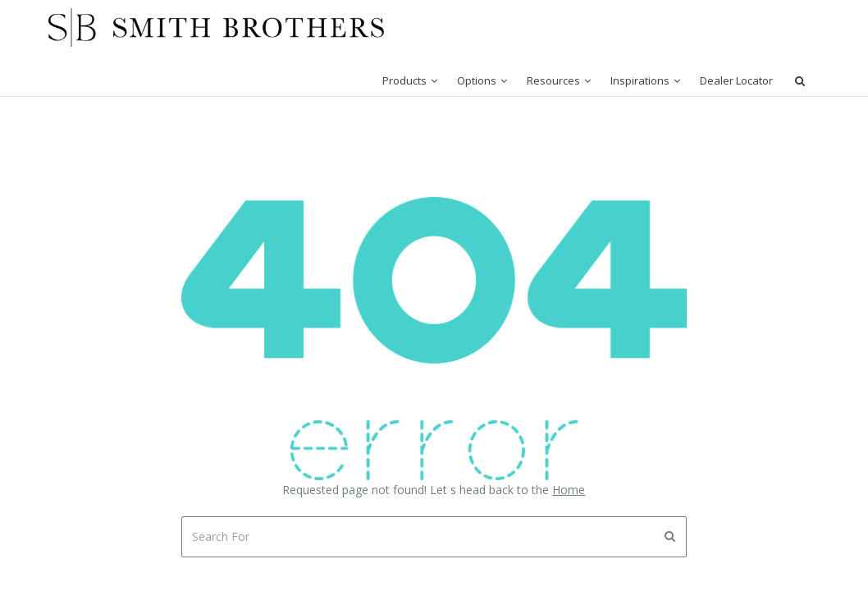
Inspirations (640, 80)
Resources (553, 80)
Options (477, 80)
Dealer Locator (736, 80)
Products (404, 80)
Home (569, 490)
